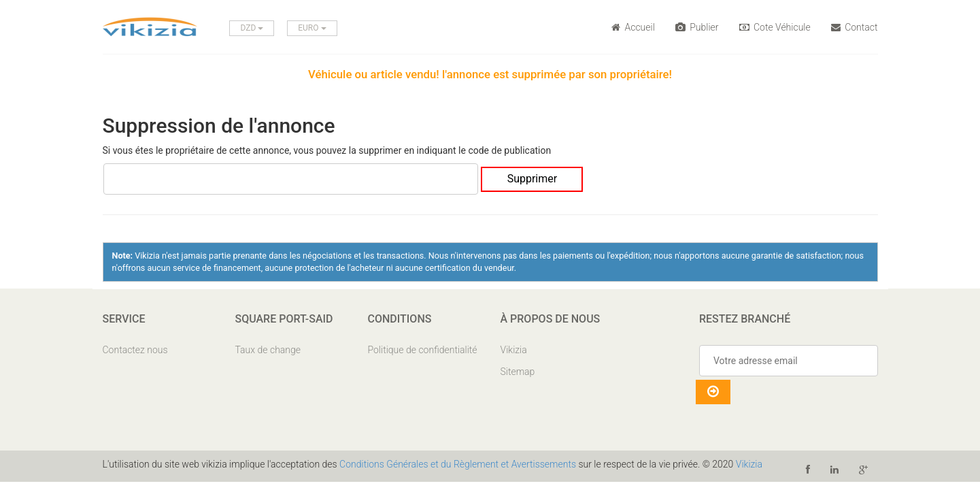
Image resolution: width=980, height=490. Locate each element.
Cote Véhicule (775, 27)
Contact (855, 27)
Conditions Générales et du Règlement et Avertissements (458, 464)
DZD (252, 28)
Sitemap (518, 372)
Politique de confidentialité (423, 350)
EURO (312, 28)
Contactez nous (135, 350)
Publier (697, 27)
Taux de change (268, 350)
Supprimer (533, 179)
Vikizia (514, 350)
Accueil (633, 27)
